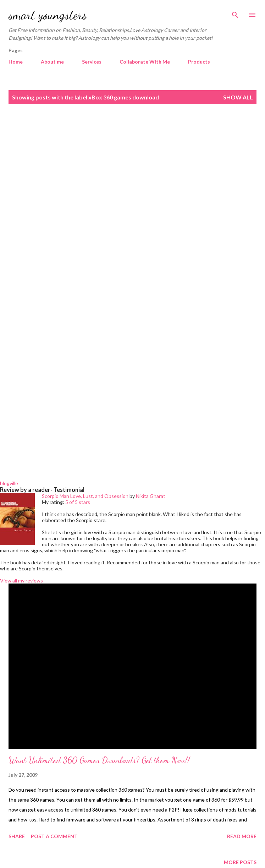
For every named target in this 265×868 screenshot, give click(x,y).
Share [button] (17, 836)
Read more (242, 836)
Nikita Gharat (151, 496)
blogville (9, 483)
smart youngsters (48, 15)
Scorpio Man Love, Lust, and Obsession (85, 496)
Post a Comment (54, 836)
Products (199, 62)
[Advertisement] (132, 171)
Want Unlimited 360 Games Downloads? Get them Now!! (99, 760)
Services (92, 62)
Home (16, 62)
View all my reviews (21, 581)
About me (52, 62)
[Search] (235, 13)
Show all (238, 97)
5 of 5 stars (78, 502)
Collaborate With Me (145, 62)
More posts (240, 862)
